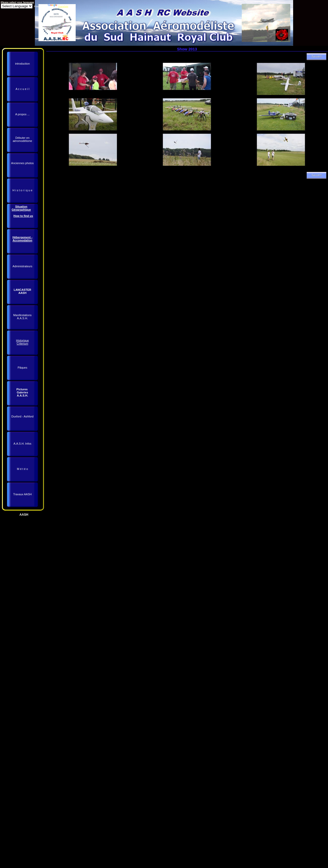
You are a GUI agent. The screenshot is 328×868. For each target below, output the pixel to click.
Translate (58, 6)
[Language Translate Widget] (17, 6)
